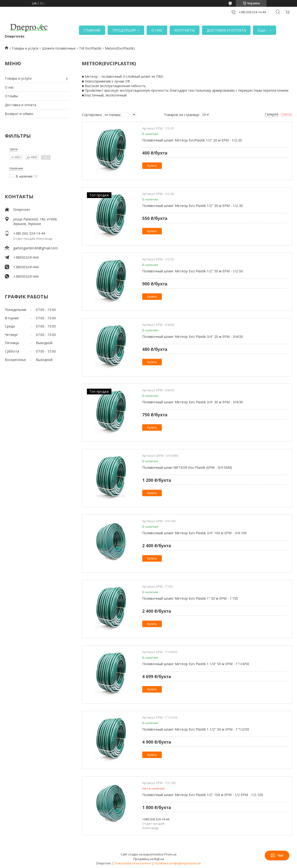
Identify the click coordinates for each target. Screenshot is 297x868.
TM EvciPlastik (90, 48)
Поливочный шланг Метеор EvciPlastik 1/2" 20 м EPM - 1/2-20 (192, 140)
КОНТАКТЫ (185, 30)
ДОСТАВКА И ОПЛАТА (226, 30)
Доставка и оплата (20, 105)
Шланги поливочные (59, 48)
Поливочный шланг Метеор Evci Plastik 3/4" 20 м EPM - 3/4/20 (193, 337)
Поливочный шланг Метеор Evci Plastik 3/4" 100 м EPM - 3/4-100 (194, 533)
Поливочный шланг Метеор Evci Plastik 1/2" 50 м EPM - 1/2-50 (193, 271)
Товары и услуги (25, 48)
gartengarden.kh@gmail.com (36, 248)
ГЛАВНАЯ (92, 30)
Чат (277, 855)
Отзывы (11, 96)
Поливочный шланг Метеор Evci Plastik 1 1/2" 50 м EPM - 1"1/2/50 (196, 729)
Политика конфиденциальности (178, 863)
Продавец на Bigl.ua (149, 859)
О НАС (157, 30)
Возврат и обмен (19, 114)
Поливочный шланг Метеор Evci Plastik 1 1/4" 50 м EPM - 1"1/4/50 (196, 664)
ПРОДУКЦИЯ (124, 30)
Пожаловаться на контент (133, 863)
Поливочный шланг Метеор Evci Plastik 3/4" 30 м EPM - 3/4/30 (193, 402)
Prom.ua (170, 854)
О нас (9, 87)
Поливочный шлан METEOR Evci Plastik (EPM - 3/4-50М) (187, 467)
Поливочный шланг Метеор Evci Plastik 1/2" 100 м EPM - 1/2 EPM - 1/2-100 (203, 795)
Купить (152, 166)
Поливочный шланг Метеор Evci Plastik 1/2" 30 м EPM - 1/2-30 (193, 206)
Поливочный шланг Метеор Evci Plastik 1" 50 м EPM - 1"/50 (190, 598)
